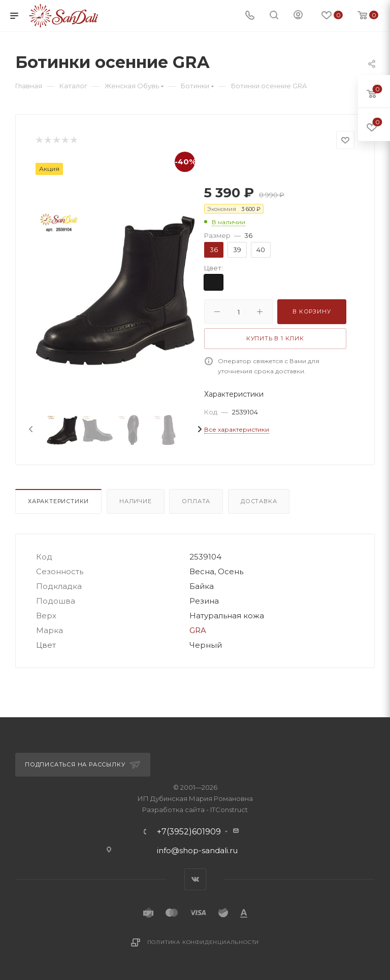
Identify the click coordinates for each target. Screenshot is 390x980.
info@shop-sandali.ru (197, 850)
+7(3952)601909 (189, 832)
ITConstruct (229, 810)
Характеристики (58, 501)
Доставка (259, 501)
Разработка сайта (173, 810)
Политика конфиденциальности (203, 942)
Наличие (136, 501)
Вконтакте (195, 879)
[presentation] (30, 430)
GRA (198, 630)
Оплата (196, 501)
